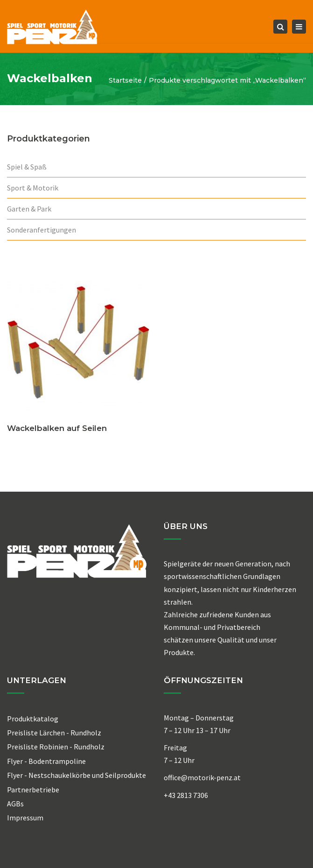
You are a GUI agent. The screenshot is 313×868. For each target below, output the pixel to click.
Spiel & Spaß (27, 167)
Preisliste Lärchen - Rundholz (54, 733)
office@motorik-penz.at (202, 777)
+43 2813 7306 (186, 795)
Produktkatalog (33, 719)
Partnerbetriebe (33, 790)
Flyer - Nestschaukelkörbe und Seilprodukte (77, 775)
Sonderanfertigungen (42, 230)
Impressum (25, 818)
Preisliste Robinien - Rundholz (56, 747)
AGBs (15, 804)
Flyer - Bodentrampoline (46, 761)
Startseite (125, 80)
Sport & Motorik (33, 188)
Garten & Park (29, 209)
